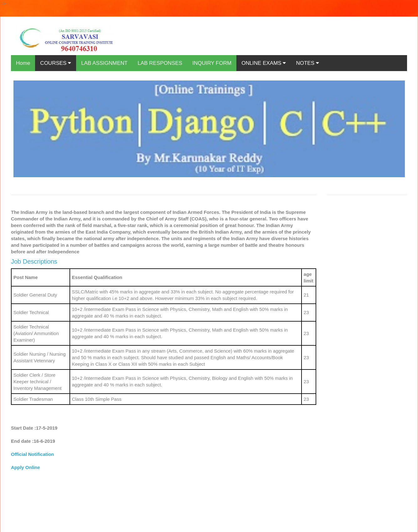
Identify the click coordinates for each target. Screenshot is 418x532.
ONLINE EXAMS (264, 63)
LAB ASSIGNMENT (104, 63)
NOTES (307, 63)
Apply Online (26, 467)
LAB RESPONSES (160, 63)
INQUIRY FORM (212, 63)
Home (23, 63)
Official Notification (33, 454)
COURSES (56, 63)
